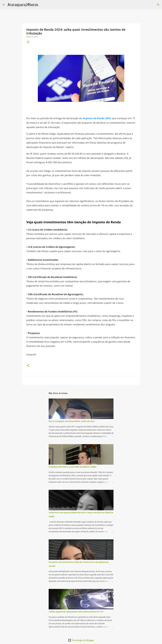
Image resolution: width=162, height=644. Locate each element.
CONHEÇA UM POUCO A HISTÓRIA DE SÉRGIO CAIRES (72, 467)
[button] (28, 42)
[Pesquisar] (158, 5)
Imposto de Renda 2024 (97, 118)
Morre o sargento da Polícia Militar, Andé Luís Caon (72, 421)
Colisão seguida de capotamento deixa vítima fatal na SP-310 (76, 612)
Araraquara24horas (23, 5)
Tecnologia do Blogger (81, 640)
